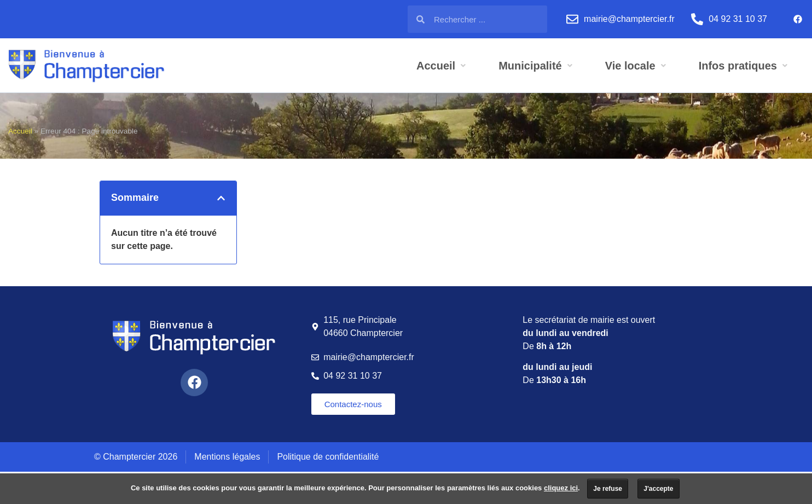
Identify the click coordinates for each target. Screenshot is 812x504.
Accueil (20, 131)
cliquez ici (561, 488)
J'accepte (658, 489)
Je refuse (608, 489)
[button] (221, 198)
